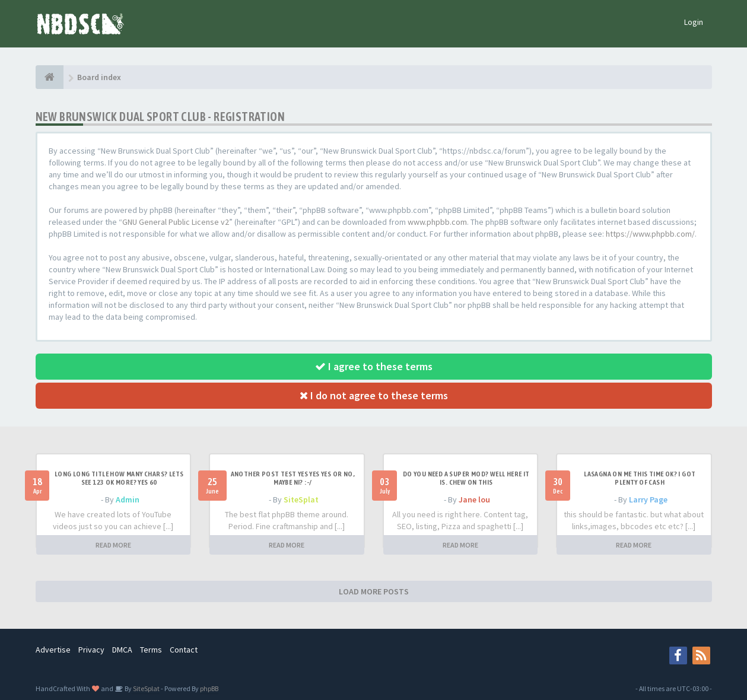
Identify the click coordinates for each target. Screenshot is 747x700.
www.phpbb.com (437, 222)
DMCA (122, 650)
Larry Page (648, 499)
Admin (128, 499)
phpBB (209, 688)
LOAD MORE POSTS (374, 591)
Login (694, 22)
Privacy (91, 650)
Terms (151, 650)
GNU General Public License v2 (176, 222)
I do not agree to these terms (374, 395)
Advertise (53, 650)
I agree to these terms (374, 366)
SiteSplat (301, 499)
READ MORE (113, 545)
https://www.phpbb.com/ (650, 234)
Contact (184, 650)
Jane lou (474, 499)
